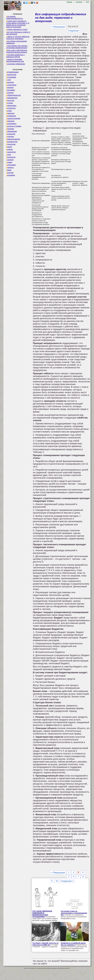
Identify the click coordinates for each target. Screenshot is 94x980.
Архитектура (11, 75)
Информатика (12, 98)
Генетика (10, 87)
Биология (10, 82)
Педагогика (11, 134)
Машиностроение (13, 118)
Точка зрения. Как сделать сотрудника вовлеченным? (17, 47)
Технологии (11, 157)
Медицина (10, 121)
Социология (11, 152)
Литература (11, 108)
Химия (9, 170)
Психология (11, 144)
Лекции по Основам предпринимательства (15, 60)
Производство (12, 142)
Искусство (10, 100)
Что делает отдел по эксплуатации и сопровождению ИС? (74, 913)
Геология (10, 93)
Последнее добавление (16, 64)
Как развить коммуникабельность (15, 17)
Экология (10, 173)
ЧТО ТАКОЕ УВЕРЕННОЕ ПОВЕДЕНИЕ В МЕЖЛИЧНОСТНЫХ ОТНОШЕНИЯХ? (42, 914)
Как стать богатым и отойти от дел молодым (18, 33)
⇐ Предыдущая (58, 27)
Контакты (79, 2)
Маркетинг (10, 113)
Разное (9, 147)
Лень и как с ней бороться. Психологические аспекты (17, 51)
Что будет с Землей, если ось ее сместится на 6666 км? (45, 944)
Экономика (11, 175)
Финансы (10, 167)
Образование (12, 131)
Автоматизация (12, 72)
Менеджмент (11, 124)
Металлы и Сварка (14, 126)
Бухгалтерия (11, 85)
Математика (11, 116)
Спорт (9, 155)
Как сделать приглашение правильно (17, 42)
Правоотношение (13, 139)
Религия (9, 149)
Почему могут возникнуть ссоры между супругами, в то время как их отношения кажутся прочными (18, 24)
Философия (11, 165)
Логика (9, 111)
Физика (9, 162)
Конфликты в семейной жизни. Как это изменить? (73, 944)
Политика (10, 136)
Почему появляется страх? (17, 29)
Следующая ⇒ (74, 31)
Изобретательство (14, 95)
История (10, 103)
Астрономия (11, 77)
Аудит (9, 80)
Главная (69, 2)
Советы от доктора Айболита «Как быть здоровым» (18, 38)
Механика (10, 129)
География (11, 90)
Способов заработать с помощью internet (15, 56)
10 (57, 881)
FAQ (88, 2)
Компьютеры (11, 106)
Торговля (10, 160)
